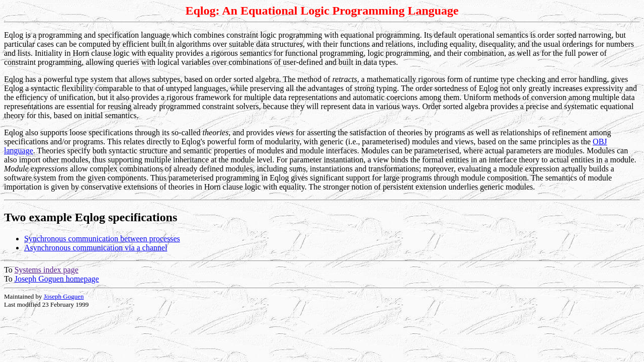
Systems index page (47, 270)
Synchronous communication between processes (102, 239)
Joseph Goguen (64, 296)
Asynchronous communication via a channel (96, 248)
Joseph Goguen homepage (57, 279)
